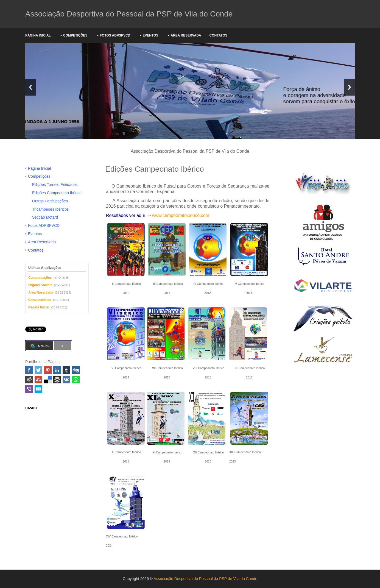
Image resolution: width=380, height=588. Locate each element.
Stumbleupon (38, 380)
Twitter (38, 370)
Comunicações (40, 278)
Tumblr (66, 370)
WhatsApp (76, 380)
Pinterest (48, 370)
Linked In (57, 370)
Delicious (48, 380)
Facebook (29, 370)
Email (38, 389)
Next (350, 87)
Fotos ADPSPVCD (115, 35)
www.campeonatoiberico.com (181, 215)
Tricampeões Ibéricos (50, 209)
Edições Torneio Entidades (55, 185)
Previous (30, 87)
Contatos (218, 35)
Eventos (150, 35)
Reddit (29, 380)
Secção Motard (45, 217)
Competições (75, 35)
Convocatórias (40, 300)
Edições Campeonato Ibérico (57, 193)
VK (66, 380)
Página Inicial (38, 35)
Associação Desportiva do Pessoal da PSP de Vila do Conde (129, 14)
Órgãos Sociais (40, 285)
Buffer (57, 380)
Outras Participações (50, 201)
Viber (29, 389)
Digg (76, 370)
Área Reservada (186, 35)
